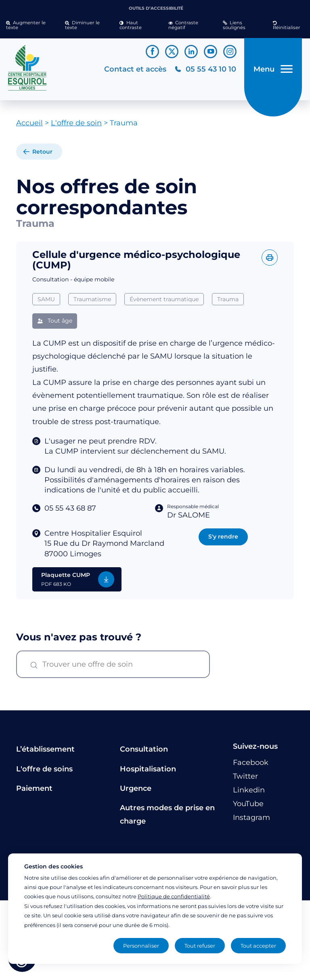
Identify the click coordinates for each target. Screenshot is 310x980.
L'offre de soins (44, 769)
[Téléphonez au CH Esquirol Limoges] (205, 69)
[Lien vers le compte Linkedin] (191, 52)
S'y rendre (223, 536)
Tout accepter (258, 946)
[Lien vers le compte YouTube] (211, 52)
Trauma (228, 299)
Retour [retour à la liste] (42, 152)
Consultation (144, 749)
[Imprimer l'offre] (270, 258)
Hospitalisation (148, 769)
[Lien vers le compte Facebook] (152, 52)
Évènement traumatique (164, 299)
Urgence (136, 788)
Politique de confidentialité (174, 896)
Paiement (34, 788)
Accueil (29, 123)
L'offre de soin (76, 123)
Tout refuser (200, 946)
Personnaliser (141, 946)
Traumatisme (92, 299)
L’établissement (45, 749)
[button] (29, 25)
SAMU (46, 299)
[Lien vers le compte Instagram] (230, 52)
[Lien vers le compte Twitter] (172, 52)
